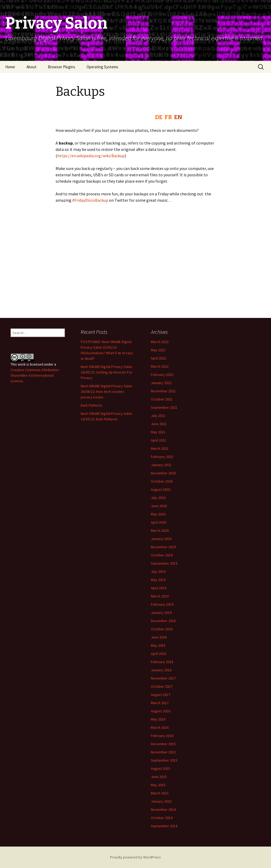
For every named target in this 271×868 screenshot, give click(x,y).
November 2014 (163, 809)
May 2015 (158, 785)
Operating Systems (102, 67)
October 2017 (162, 686)
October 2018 (162, 629)
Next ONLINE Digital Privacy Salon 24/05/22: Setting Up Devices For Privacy (107, 372)
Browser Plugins (62, 67)
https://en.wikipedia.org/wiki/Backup (91, 156)
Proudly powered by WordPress (135, 857)
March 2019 (160, 596)
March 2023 (160, 342)
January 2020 (161, 539)
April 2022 (159, 358)
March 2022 (160, 366)
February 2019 (162, 604)
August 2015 (161, 768)
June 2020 (159, 506)
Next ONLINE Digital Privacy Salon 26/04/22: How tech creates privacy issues (107, 392)
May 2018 (158, 645)
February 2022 (162, 375)
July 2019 (158, 572)
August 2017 (161, 695)
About (31, 67)
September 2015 (164, 760)
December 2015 (163, 744)
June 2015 (159, 777)
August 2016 (161, 711)
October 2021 (162, 399)
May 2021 (158, 432)
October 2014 (162, 818)
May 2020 (158, 514)
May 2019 (158, 580)
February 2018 (162, 662)
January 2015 (161, 801)
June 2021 (159, 424)
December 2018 (163, 621)
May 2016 (158, 719)
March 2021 (160, 448)
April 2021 (159, 440)
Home (10, 67)
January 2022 (161, 383)
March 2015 (160, 793)
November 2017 (163, 678)
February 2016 (162, 736)
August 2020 (161, 489)
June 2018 (159, 637)
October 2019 (162, 555)
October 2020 (162, 481)
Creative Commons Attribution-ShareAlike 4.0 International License (35, 375)
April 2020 (159, 522)
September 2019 (164, 563)
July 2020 (158, 498)
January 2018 (161, 670)
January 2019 (161, 613)
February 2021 (162, 457)
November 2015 (163, 752)
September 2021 (164, 407)
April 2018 (159, 654)
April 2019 (159, 588)
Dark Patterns (91, 405)
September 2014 (164, 826)
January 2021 (161, 465)
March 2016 (160, 727)
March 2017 (160, 703)
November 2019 (163, 547)
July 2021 (158, 416)
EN (178, 117)
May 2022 (158, 350)
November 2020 (163, 473)
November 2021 (163, 391)
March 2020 (160, 530)
